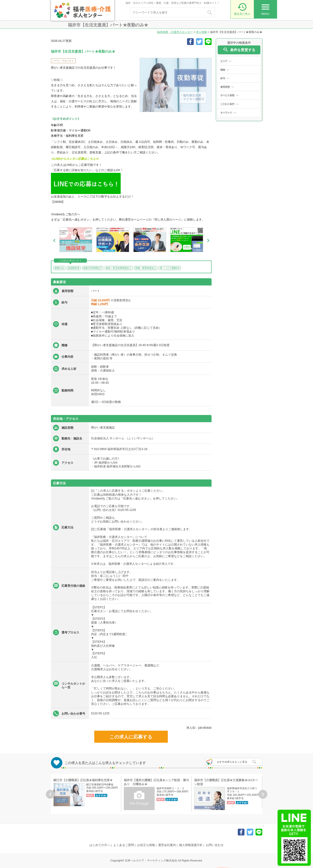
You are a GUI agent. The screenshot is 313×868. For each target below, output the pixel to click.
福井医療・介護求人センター (175, 32)
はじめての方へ (100, 845)
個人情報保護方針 (191, 845)
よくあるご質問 (124, 845)
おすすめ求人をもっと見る (232, 762)
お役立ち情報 (146, 845)
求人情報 (201, 32)
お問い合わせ (215, 845)
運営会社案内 (167, 845)
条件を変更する (239, 50)
